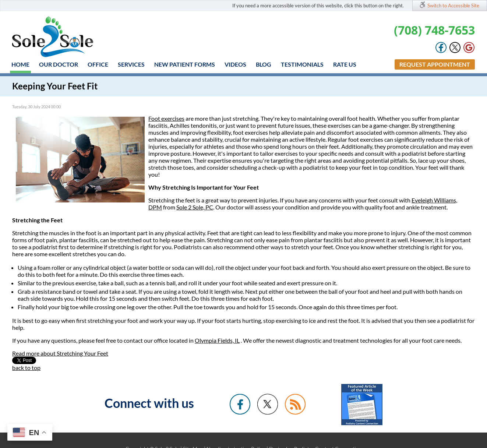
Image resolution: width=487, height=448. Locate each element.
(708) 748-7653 (434, 30)
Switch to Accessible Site (453, 6)
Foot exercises (166, 118)
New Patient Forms (185, 64)
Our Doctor (59, 64)
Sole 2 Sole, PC (195, 207)
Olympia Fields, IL (217, 340)
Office (98, 64)
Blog (264, 64)
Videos (235, 64)
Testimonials (302, 64)
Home (20, 64)
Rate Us (345, 64)
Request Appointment (435, 64)
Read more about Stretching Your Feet (60, 353)
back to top (26, 368)
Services (131, 64)
